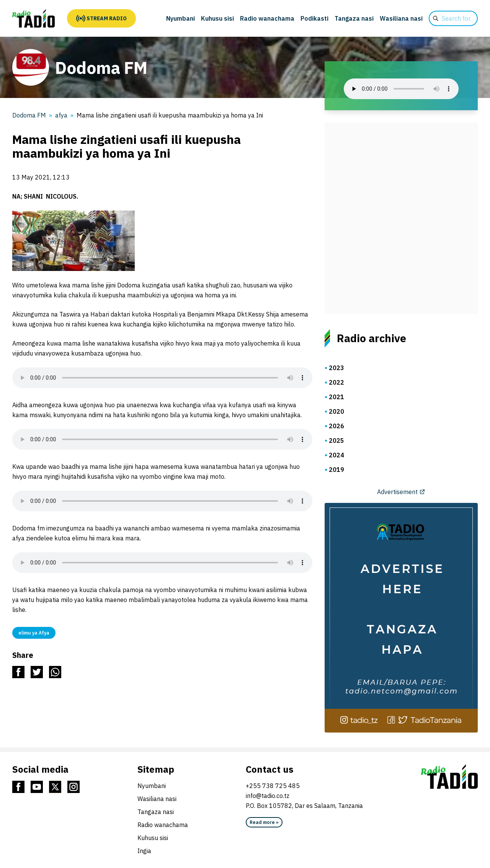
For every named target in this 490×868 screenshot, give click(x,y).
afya (61, 115)
